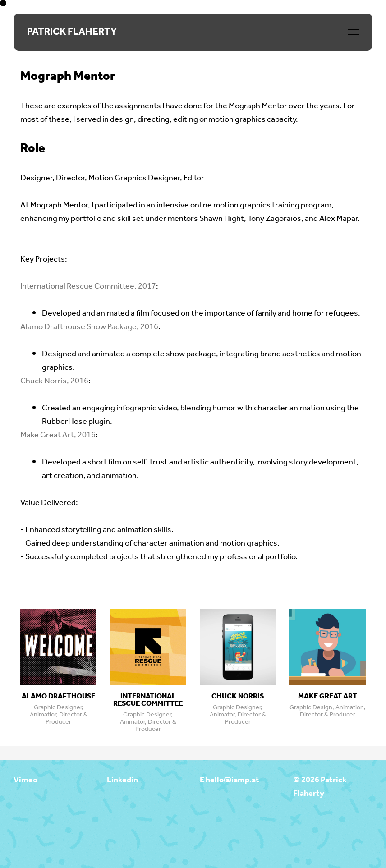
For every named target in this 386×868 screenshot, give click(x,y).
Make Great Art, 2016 (58, 435)
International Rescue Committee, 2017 (88, 286)
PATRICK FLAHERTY (72, 32)
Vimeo (25, 780)
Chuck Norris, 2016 (54, 381)
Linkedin (122, 780)
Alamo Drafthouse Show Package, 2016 (89, 327)
